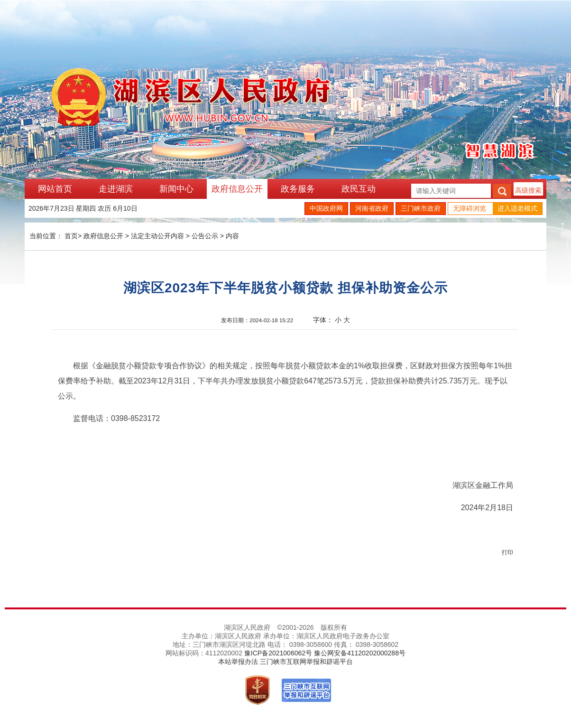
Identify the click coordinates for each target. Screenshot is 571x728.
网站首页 (55, 189)
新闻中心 (176, 189)
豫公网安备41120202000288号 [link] (360, 653)
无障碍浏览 (470, 208)
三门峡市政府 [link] (421, 208)
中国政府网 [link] (326, 208)
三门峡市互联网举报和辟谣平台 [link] (306, 662)
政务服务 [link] (298, 189)
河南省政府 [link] (372, 208)
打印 (507, 552)
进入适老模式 (517, 208)
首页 (71, 236)
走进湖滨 (116, 189)
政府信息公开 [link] (237, 189)
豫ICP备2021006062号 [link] (278, 653)
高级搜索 (528, 190)
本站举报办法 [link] (238, 662)
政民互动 (359, 189)
